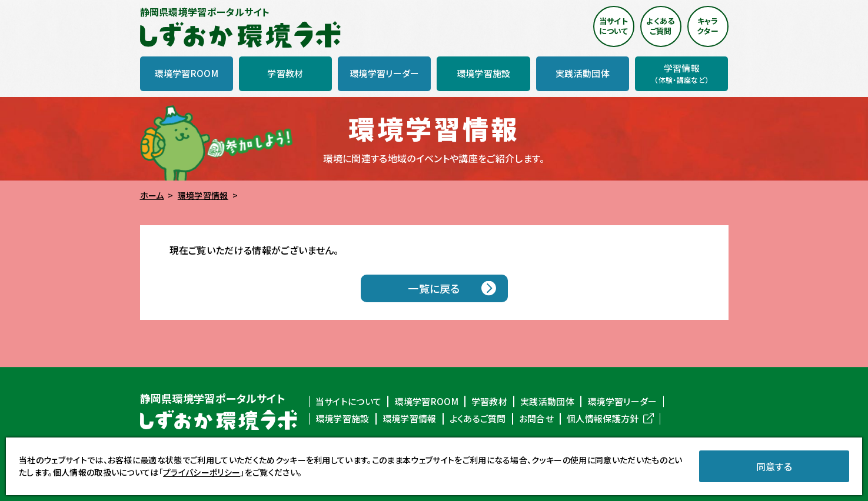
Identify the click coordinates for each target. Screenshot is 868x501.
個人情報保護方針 (603, 419)
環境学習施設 (342, 419)
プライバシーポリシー (202, 472)
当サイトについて (349, 402)
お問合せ (536, 419)
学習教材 (489, 402)
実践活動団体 (547, 402)
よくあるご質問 (478, 419)
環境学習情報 (203, 195)
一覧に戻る (434, 288)
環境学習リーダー (622, 402)
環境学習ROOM (426, 402)
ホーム (152, 195)
